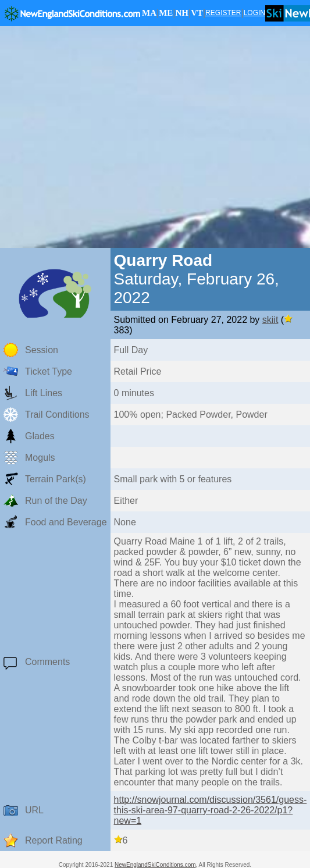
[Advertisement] (109, 137)
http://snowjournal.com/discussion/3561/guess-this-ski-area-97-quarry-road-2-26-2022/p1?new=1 (211, 810)
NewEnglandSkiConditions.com (155, 865)
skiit (270, 320)
